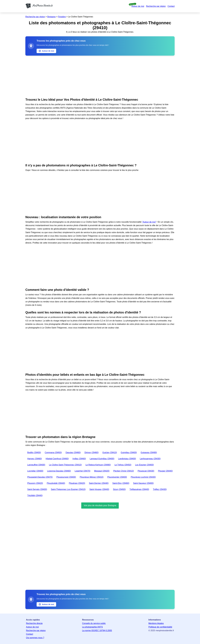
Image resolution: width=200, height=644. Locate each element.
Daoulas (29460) (73, 453)
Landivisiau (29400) (127, 459)
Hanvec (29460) (35, 459)
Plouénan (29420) (77, 483)
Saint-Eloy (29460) (121, 483)
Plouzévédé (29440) (56, 483)
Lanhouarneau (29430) (150, 459)
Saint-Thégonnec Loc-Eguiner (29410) (68, 489)
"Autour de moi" (149, 222)
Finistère (62, 17)
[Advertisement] (100, 76)
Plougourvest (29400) (66, 477)
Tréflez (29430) (160, 489)
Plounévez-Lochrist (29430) (143, 477)
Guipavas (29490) (149, 453)
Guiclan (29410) (110, 453)
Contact (171, 6)
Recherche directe (34, 623)
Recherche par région (156, 6)
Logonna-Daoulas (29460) (59, 471)
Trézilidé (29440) (35, 495)
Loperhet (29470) (82, 471)
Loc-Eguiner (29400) (145, 465)
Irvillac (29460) (79, 459)
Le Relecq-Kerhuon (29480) (98, 465)
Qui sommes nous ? (35, 638)
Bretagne (51, 17)
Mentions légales (156, 623)
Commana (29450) (53, 453)
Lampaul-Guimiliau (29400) (102, 459)
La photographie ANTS (92, 627)
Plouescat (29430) (146, 471)
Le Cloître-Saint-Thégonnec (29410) (65, 465)
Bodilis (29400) (34, 453)
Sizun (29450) (119, 489)
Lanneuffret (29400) (36, 465)
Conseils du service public (94, 623)
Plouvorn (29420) (35, 483)
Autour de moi (138, 6)
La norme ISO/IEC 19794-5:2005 (97, 631)
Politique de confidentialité (160, 627)
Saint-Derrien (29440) (99, 483)
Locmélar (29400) (35, 471)
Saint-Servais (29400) (37, 489)
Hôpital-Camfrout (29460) (57, 459)
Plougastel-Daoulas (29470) (40, 477)
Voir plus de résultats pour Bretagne (100, 505)
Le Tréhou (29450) (123, 465)
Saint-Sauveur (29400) (143, 483)
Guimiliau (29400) (129, 453)
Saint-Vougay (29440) (99, 489)
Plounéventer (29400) (117, 477)
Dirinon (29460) (91, 453)
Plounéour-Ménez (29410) (92, 477)
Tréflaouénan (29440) (139, 489)
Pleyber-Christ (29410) (124, 471)
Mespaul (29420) (102, 471)
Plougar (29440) (165, 471)
